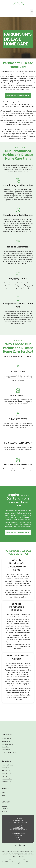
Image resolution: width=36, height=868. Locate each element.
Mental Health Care (7, 765)
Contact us (5, 809)
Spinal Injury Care (7, 779)
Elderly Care (5, 747)
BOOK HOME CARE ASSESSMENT (18, 96)
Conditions (6, 761)
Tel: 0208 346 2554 (18, 828)
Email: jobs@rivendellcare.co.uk (18, 830)
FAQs (3, 795)
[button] (18, 565)
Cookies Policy (16, 862)
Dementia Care (6, 771)
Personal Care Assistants (9, 752)
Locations (5, 811)
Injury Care (5, 776)
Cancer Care (5, 768)
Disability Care (6, 741)
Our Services (7, 734)
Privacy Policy (25, 862)
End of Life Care (6, 739)
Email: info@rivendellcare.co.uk (18, 822)
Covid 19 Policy (6, 862)
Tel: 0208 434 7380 (18, 820)
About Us (4, 806)
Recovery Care (6, 750)
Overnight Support (7, 744)
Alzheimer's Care (7, 773)
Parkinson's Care (7, 782)
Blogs (3, 792)
